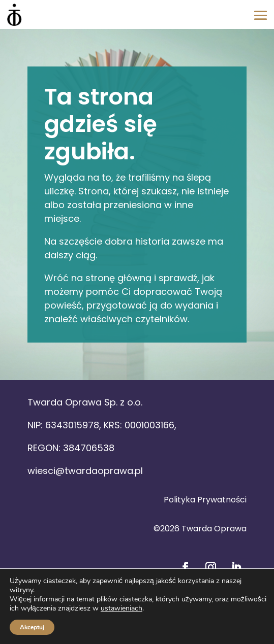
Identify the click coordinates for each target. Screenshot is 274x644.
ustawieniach (121, 608)
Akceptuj (32, 627)
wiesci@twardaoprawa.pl (85, 471)
